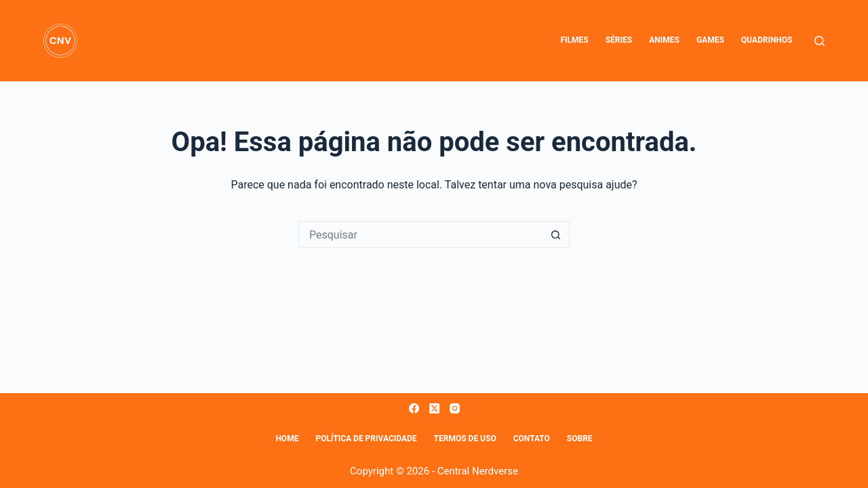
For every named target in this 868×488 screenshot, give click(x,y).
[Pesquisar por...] (420, 235)
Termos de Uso (465, 439)
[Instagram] (455, 408)
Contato (532, 439)
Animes (664, 40)
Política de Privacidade (366, 439)
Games (710, 40)
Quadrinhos (767, 40)
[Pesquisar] (820, 41)
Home (287, 439)
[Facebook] (414, 408)
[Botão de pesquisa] (556, 235)
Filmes (574, 40)
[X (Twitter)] (434, 408)
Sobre (580, 439)
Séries (619, 40)
